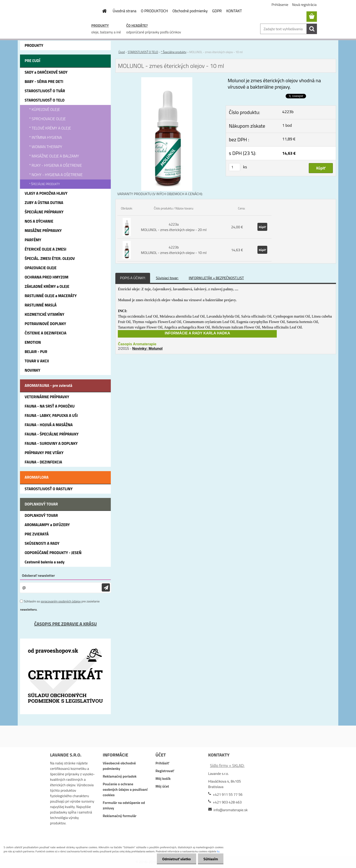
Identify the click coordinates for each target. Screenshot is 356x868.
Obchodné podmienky (190, 11)
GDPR (217, 11)
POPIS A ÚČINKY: (133, 278)
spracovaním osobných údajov (61, 601)
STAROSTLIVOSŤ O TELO (143, 52)
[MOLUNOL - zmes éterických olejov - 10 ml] (167, 80)
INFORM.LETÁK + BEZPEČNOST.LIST (216, 278)
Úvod (121, 52)
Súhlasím (210, 859)
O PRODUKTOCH (155, 11)
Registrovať (165, 771)
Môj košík (163, 778)
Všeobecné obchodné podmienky (119, 766)
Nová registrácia (304, 5)
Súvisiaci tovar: (167, 278)
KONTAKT (234, 11)
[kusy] (235, 167)
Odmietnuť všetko (176, 859)
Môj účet (162, 786)
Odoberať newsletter (38, 575)
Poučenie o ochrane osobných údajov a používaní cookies (125, 789)
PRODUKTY (100, 25)
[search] (312, 29)
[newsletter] (106, 588)
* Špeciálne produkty (174, 52)
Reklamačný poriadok (120, 776)
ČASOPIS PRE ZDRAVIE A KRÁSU (65, 624)
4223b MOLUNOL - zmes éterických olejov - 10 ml (174, 250)
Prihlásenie (280, 5)
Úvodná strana (124, 11)
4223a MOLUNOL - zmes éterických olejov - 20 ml (174, 227)
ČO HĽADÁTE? (137, 25)
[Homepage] (102, 11)
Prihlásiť (162, 763)
